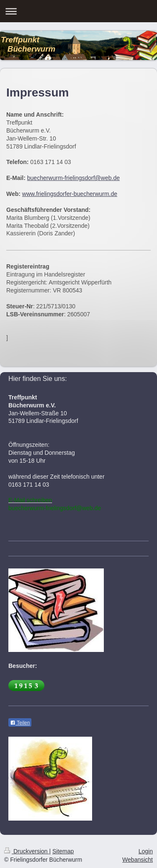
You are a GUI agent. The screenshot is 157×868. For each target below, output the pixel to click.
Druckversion (27, 851)
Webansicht (138, 860)
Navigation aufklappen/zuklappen (78, 11)
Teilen (20, 723)
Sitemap (63, 851)
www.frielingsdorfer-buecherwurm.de (70, 194)
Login (146, 851)
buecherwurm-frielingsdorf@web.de (73, 178)
